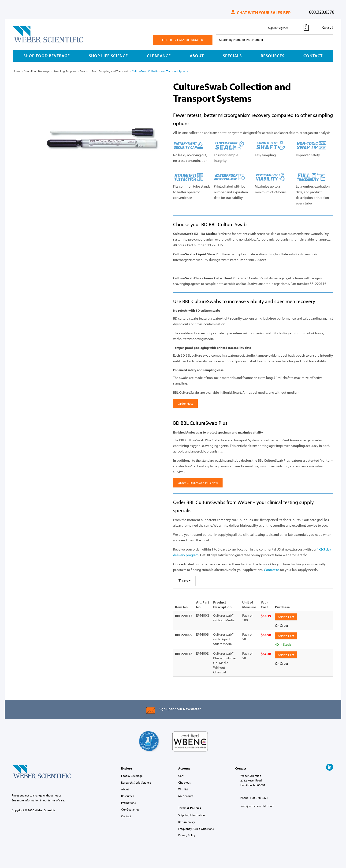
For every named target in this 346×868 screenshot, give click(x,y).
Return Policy (187, 821)
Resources (273, 56)
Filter (184, 581)
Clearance (159, 56)
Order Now (185, 404)
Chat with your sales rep (260, 13)
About (197, 56)
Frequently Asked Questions (196, 828)
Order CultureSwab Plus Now (198, 483)
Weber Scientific (24, 42)
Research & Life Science (136, 782)
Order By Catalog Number (183, 40)
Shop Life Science (108, 56)
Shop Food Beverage (47, 56)
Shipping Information (192, 815)
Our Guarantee (130, 809)
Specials (232, 56)
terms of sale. (56, 800)
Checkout (184, 782)
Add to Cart (286, 617)
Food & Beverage (132, 775)
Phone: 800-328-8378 (254, 797)
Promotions (128, 802)
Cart (181, 775)
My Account (186, 796)
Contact (313, 56)
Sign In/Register (278, 28)
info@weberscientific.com (258, 805)
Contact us (272, 570)
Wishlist (183, 789)
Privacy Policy (187, 835)
